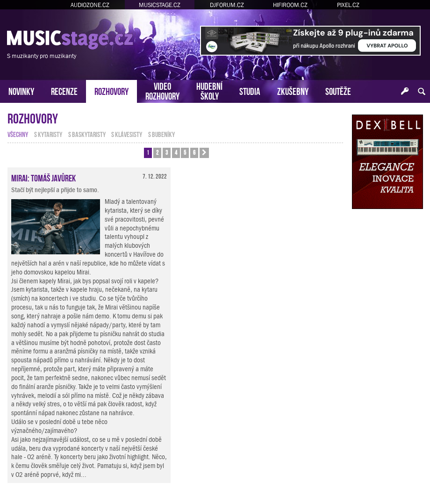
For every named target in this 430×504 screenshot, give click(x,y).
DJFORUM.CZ (227, 5)
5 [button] (185, 152)
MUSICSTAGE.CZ (160, 5)
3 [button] (167, 152)
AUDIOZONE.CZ (90, 5)
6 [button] (194, 152)
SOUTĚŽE (338, 90)
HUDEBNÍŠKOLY (209, 90)
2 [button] (157, 152)
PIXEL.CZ (348, 5)
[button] (204, 153)
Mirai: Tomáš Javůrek (43, 177)
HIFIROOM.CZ (290, 5)
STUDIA (250, 90)
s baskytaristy (87, 134)
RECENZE (64, 90)
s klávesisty (127, 134)
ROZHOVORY (111, 90)
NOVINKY (21, 90)
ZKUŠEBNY (293, 90)
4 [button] (176, 152)
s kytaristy (48, 134)
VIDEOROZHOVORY (162, 90)
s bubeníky (161, 134)
